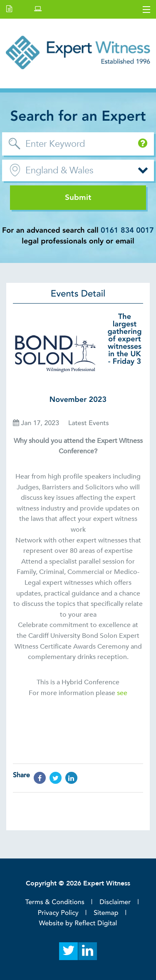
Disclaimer (115, 902)
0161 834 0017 (127, 230)
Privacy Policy (58, 913)
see (122, 693)
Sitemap (106, 913)
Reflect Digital (96, 923)
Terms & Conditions (55, 902)
